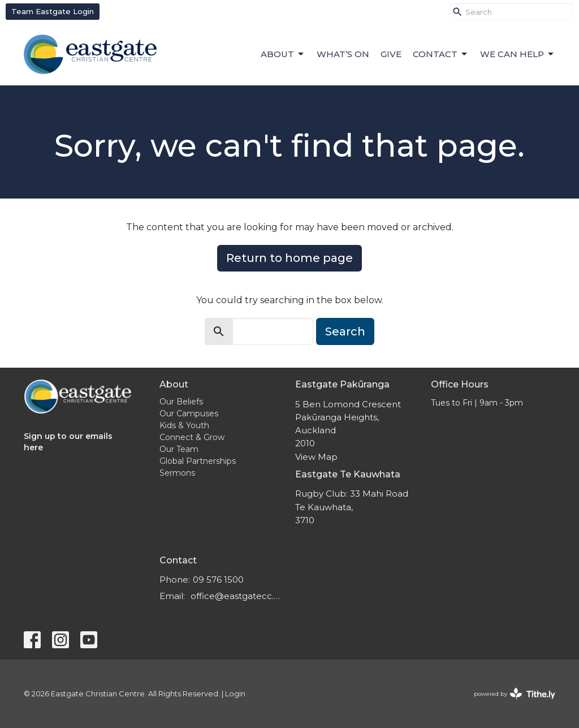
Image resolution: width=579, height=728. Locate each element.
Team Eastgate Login (53, 11)
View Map (316, 457)
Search (345, 331)
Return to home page (289, 258)
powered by (515, 694)
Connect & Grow (192, 437)
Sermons (177, 473)
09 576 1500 (218, 580)
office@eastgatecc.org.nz (237, 596)
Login (235, 694)
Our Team (179, 449)
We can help (518, 54)
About (283, 54)
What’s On (343, 54)
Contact (441, 54)
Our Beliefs (181, 402)
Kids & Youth (184, 425)
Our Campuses (189, 413)
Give (391, 54)
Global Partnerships (198, 461)
